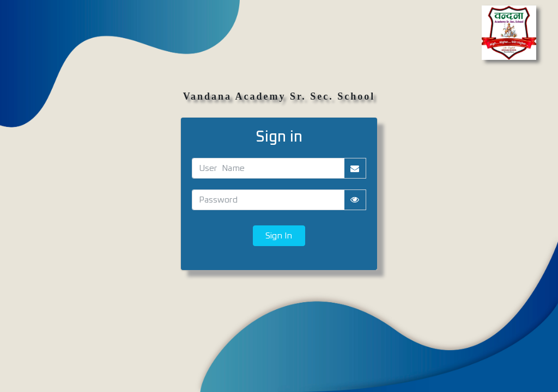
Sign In (279, 236)
